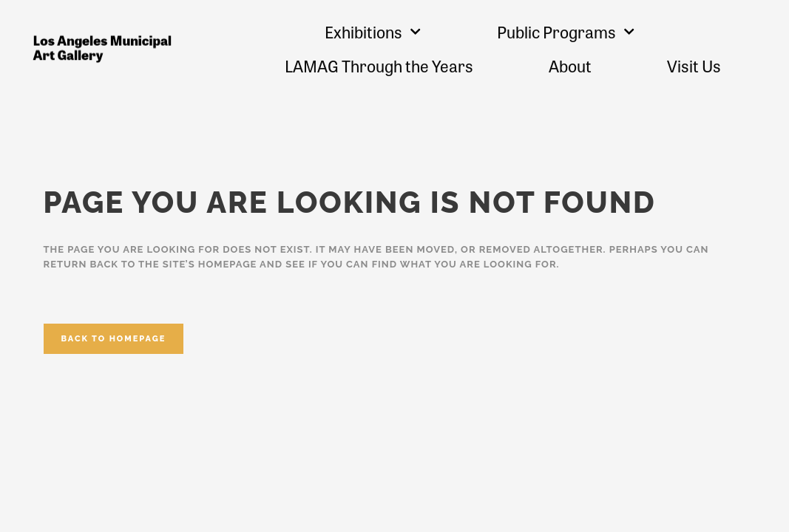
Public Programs (566, 31)
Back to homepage (114, 339)
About (570, 66)
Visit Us (694, 66)
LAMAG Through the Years (379, 66)
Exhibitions (373, 31)
